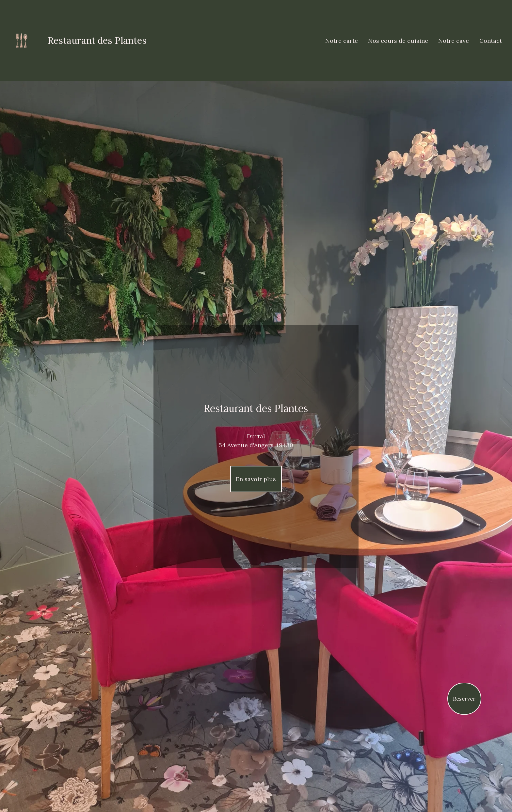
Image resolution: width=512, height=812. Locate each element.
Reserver (464, 699)
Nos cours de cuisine (398, 41)
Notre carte (342, 41)
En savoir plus (256, 479)
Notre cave (454, 41)
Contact (491, 41)
